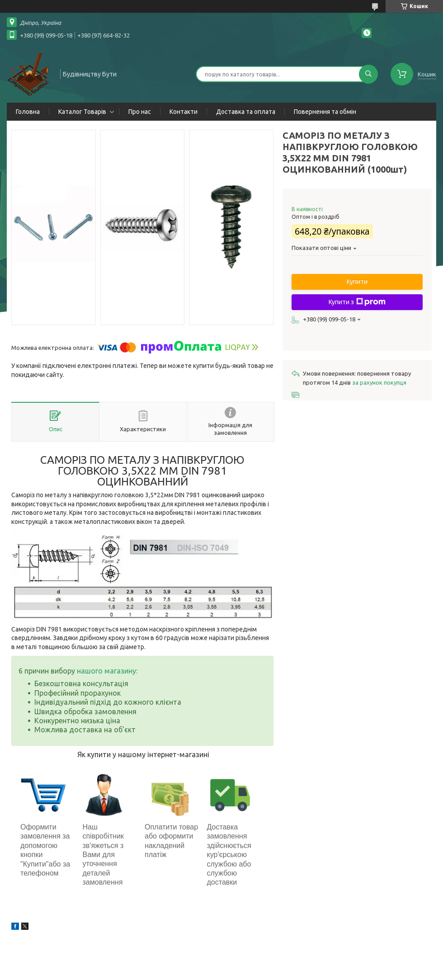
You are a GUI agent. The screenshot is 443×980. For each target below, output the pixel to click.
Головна (28, 112)
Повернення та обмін (325, 112)
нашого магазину (106, 671)
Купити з (357, 302)
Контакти (184, 112)
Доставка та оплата (246, 112)
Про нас (140, 112)
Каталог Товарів (82, 112)
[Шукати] (368, 74)
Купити (357, 282)
